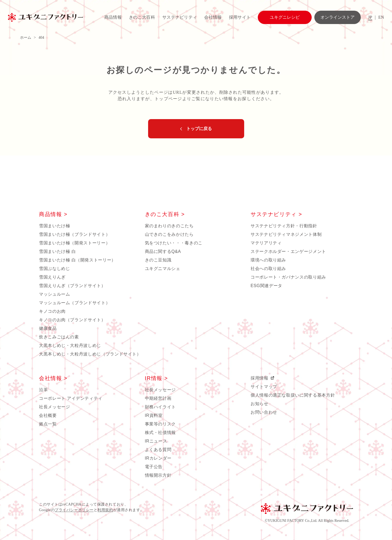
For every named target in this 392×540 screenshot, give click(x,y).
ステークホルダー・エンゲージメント (288, 251)
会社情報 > (53, 378)
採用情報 (260, 378)
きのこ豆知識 (158, 260)
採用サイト (240, 17)
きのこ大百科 (142, 17)
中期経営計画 (158, 398)
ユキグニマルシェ (163, 269)
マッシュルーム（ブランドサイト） (74, 303)
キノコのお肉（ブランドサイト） (72, 320)
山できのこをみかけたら (169, 234)
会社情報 (213, 17)
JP (370, 17)
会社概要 (48, 415)
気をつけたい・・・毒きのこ (174, 243)
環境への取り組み (268, 260)
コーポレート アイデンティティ (71, 398)
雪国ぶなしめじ (54, 269)
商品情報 (113, 17)
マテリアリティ (266, 243)
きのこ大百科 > (165, 214)
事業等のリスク (160, 424)
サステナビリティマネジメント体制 (286, 234)
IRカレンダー (158, 458)
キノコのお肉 (52, 311)
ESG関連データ (266, 286)
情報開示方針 (158, 475)
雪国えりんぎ (52, 277)
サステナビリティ (180, 17)
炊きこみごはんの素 (59, 337)
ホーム (26, 38)
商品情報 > (53, 214)
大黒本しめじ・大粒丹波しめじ (70, 345)
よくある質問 (158, 450)
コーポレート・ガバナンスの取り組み (288, 277)
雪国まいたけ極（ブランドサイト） (74, 234)
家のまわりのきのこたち (169, 226)
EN (381, 17)
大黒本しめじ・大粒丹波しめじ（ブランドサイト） (90, 354)
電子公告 (154, 467)
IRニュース (156, 441)
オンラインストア (338, 17)
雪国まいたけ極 (54, 226)
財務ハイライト (160, 407)
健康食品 (48, 328)
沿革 (43, 390)
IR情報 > (157, 378)
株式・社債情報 (160, 433)
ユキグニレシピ (285, 17)
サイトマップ (264, 387)
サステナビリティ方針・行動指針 (284, 226)
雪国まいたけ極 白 (57, 251)
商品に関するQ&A (163, 251)
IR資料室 (154, 415)
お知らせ (260, 404)
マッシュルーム (54, 294)
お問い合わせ (264, 412)
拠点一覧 (48, 424)
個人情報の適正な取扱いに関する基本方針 (293, 395)
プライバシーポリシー (74, 510)
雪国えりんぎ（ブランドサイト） (72, 286)
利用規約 (105, 510)
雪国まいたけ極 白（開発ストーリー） (77, 260)
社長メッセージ (54, 407)
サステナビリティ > (276, 214)
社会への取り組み (268, 269)
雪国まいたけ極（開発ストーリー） (74, 243)
